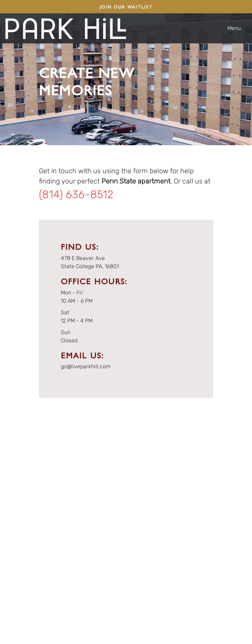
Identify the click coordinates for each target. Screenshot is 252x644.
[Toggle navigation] (237, 28)
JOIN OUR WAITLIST (126, 7)
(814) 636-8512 (76, 194)
